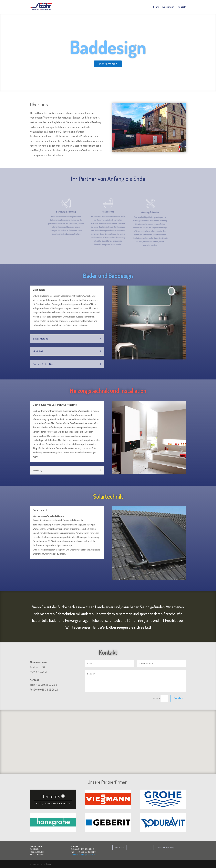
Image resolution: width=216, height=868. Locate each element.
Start (156, 7)
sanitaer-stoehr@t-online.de (84, 855)
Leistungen (168, 7)
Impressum (119, 847)
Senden (178, 698)
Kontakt (182, 7)
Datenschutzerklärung (165, 847)
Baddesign (108, 52)
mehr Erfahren (108, 69)
